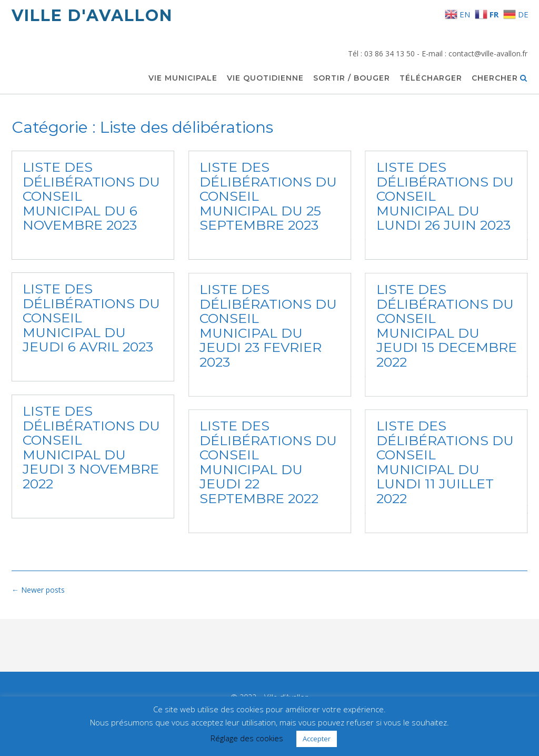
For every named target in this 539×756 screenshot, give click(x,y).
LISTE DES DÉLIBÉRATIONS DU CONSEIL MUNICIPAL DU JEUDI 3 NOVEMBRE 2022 (91, 447)
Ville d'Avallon (92, 16)
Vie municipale (183, 78)
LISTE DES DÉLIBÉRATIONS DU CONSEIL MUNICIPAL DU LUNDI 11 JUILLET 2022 (445, 463)
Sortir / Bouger (352, 78)
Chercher (500, 78)
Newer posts (38, 590)
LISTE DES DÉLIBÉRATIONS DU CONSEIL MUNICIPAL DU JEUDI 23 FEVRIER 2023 (268, 326)
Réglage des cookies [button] (247, 738)
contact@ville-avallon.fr (488, 53)
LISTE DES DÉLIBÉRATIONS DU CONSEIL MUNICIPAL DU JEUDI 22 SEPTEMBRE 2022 (268, 463)
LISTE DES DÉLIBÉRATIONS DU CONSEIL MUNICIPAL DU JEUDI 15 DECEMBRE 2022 (446, 326)
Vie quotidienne (265, 78)
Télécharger (431, 78)
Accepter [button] (317, 739)
